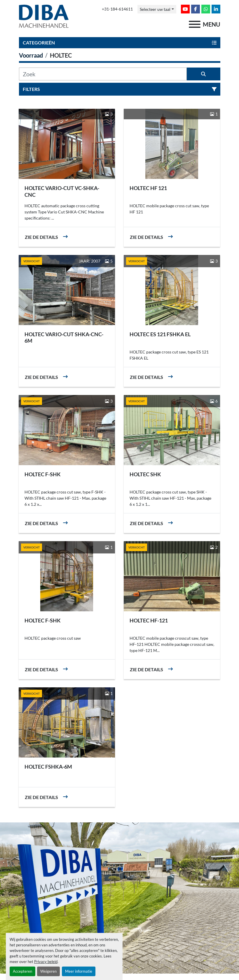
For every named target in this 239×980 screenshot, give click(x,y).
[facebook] (196, 9)
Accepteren (22, 971)
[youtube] (185, 9)
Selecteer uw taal (155, 9)
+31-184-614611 (117, 9)
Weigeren (48, 971)
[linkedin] (216, 9)
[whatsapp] (206, 9)
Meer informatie (79, 971)
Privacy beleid (46, 962)
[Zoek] (103, 74)
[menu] (195, 24)
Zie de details (41, 237)
